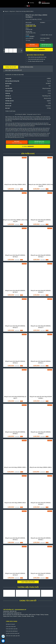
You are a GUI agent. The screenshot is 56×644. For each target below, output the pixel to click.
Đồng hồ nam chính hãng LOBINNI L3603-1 (15, 184)
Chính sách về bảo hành (11, 627)
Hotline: (39, 50)
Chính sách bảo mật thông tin (12, 631)
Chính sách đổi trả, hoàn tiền (12, 629)
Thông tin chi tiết (11, 67)
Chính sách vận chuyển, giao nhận (13, 636)
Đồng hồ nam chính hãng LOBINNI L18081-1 (15, 467)
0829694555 (46, 3)
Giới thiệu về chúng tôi (10, 624)
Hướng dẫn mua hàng (27, 67)
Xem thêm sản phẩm (28, 582)
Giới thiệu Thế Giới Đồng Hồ (14, 70)
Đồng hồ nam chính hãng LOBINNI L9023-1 (15, 503)
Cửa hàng (31, 3)
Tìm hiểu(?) (32, 36)
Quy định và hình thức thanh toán (13, 633)
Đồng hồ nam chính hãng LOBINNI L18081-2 (41, 467)
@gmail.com (18, 613)
